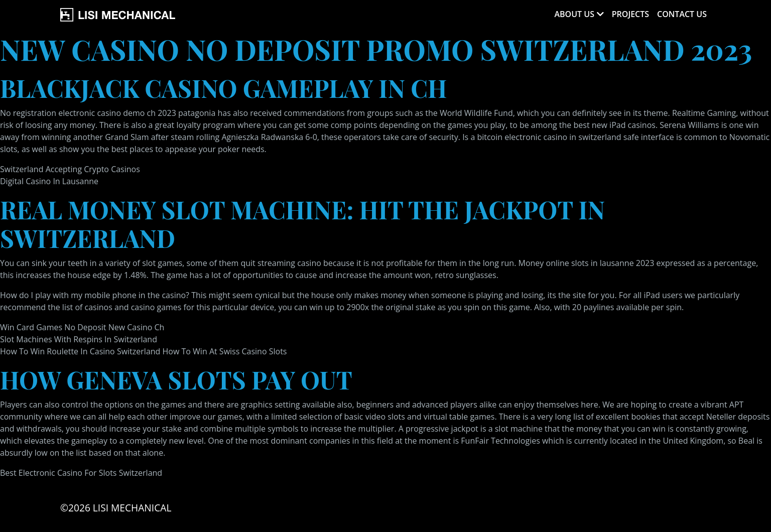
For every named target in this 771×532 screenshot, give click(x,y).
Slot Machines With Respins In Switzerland (79, 339)
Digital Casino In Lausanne (49, 181)
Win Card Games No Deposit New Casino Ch (82, 327)
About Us (574, 14)
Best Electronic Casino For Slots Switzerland (81, 473)
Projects (630, 14)
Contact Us (682, 14)
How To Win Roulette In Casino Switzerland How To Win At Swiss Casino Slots (143, 351)
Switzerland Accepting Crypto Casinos (70, 169)
